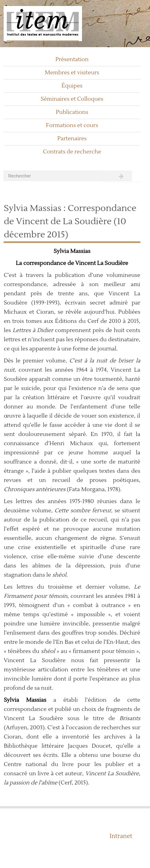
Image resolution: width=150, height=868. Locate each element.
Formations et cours (72, 125)
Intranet (121, 836)
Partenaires (72, 139)
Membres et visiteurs (72, 73)
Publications (72, 112)
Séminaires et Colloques (72, 99)
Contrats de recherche (72, 152)
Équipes (72, 86)
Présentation (72, 60)
